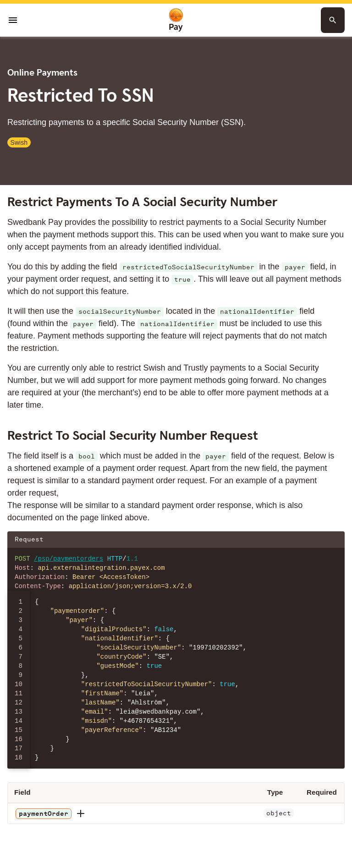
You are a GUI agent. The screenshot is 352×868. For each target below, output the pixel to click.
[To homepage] (176, 20)
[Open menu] (13, 20)
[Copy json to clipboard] (333, 540)
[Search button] (333, 20)
